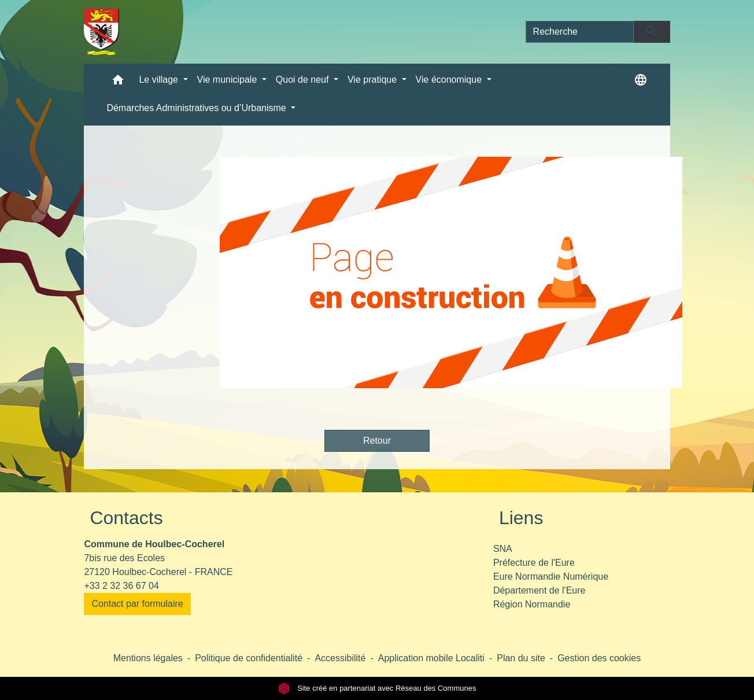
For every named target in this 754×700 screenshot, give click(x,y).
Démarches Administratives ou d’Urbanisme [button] (197, 108)
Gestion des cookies (599, 658)
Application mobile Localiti (431, 658)
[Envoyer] (652, 32)
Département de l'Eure (539, 590)
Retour (377, 441)
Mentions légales (148, 658)
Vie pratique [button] (374, 80)
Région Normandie (532, 604)
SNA (503, 549)
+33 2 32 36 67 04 (121, 586)
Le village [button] (160, 80)
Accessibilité (340, 658)
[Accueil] (101, 32)
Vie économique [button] (450, 80)
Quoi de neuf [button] (304, 80)
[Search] (580, 32)
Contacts (126, 518)
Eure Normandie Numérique (551, 576)
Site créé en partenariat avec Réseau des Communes (377, 688)
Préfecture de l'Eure (534, 563)
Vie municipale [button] (228, 80)
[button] (118, 82)
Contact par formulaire (137, 604)
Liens (521, 518)
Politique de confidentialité (249, 658)
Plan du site (521, 658)
